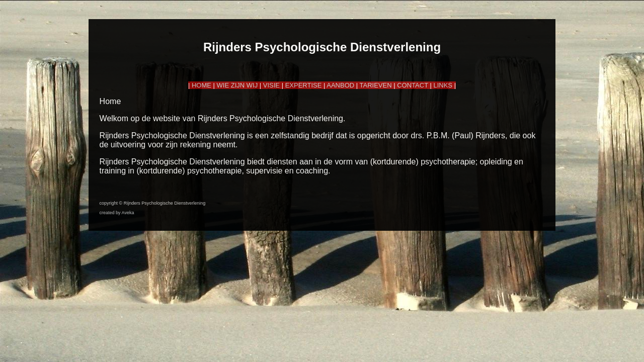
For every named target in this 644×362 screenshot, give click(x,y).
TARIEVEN (376, 85)
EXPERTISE (304, 85)
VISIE (271, 85)
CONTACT (413, 85)
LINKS (443, 85)
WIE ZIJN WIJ (237, 85)
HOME (202, 85)
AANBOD (340, 85)
